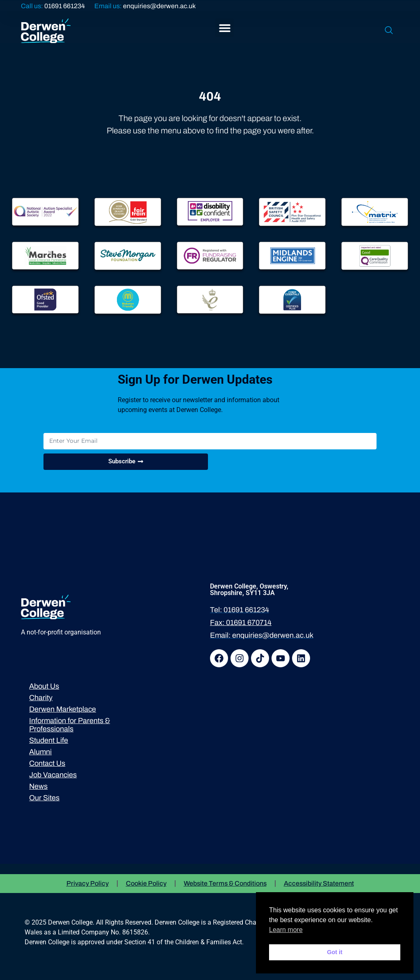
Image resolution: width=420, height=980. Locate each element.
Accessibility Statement (319, 883)
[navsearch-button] (389, 31)
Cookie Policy (146, 883)
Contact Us (47, 763)
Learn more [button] (286, 930)
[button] (225, 28)
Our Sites (44, 798)
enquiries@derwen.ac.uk (159, 6)
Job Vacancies (53, 775)
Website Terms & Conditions (225, 883)
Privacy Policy (88, 883)
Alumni (40, 752)
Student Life (49, 740)
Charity (41, 698)
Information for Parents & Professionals (70, 725)
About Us (44, 686)
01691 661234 (65, 6)
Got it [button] (335, 952)
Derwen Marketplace (63, 709)
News (38, 786)
